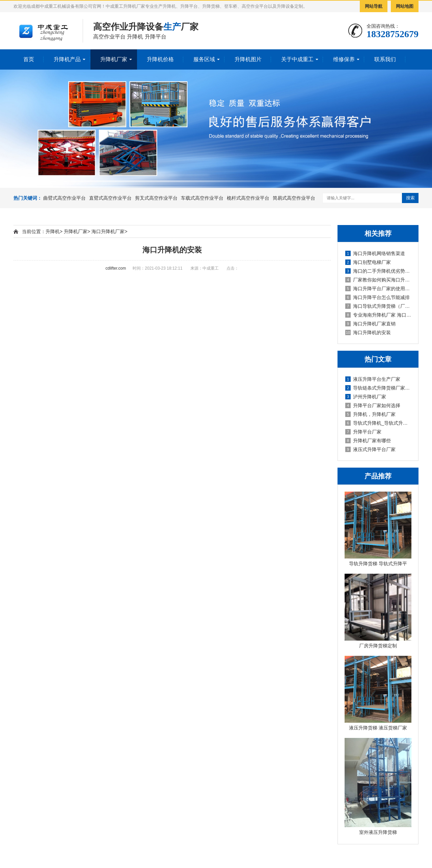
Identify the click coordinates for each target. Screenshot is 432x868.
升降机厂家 (114, 59)
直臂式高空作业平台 (110, 198)
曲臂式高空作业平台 (64, 198)
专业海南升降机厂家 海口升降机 (378, 315)
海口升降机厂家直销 (370, 324)
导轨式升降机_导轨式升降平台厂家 (378, 423)
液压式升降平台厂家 (370, 449)
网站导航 (374, 6)
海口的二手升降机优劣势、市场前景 (378, 271)
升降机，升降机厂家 (370, 414)
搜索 (410, 198)
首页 (29, 59)
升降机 (53, 231)
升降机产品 (67, 59)
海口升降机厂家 (108, 231)
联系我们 (385, 59)
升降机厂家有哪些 (368, 441)
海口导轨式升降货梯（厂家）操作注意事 (378, 306)
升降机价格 (160, 59)
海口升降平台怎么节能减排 (377, 297)
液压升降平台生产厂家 (373, 379)
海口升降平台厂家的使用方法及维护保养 (378, 289)
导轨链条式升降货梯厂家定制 (378, 388)
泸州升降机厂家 (366, 397)
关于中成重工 (297, 59)
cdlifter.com (116, 268)
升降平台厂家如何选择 (373, 405)
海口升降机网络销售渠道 (375, 253)
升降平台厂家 (363, 432)
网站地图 (405, 6)
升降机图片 (248, 59)
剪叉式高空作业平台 (156, 198)
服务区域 (204, 59)
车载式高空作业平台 (202, 198)
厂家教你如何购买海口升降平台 (378, 280)
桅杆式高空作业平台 (248, 198)
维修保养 (344, 59)
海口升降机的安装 (368, 332)
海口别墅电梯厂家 (368, 262)
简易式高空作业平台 (294, 198)
